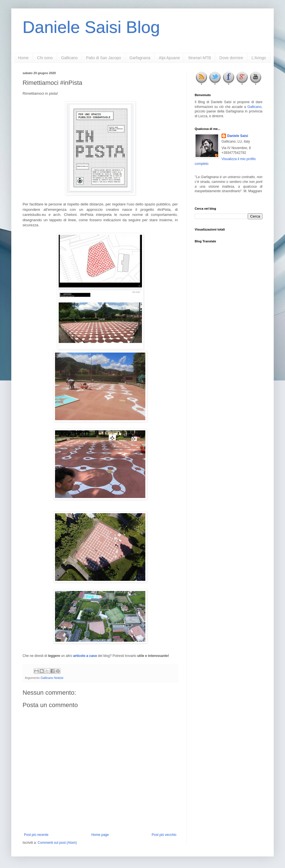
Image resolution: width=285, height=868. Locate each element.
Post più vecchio (164, 835)
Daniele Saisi (238, 136)
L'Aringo (259, 58)
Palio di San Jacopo (104, 58)
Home (23, 58)
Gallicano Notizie (52, 678)
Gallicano (69, 58)
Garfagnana (140, 58)
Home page (100, 835)
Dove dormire (231, 58)
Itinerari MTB (199, 58)
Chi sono (45, 58)
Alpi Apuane (169, 58)
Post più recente (36, 835)
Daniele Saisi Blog (91, 27)
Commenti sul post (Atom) (57, 843)
